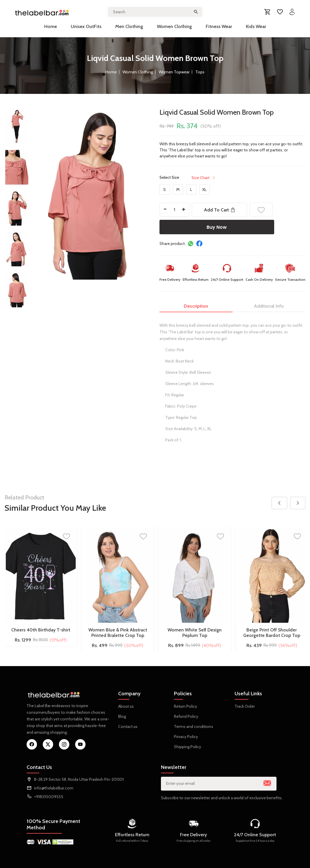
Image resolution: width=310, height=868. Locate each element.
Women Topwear (174, 72)
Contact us (128, 726)
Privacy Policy (186, 737)
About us (126, 706)
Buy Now (217, 227)
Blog (122, 716)
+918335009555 (49, 797)
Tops (200, 72)
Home (51, 26)
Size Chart (204, 178)
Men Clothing (129, 26)
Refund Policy (186, 716)
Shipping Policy (188, 747)
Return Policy (185, 706)
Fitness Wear (219, 26)
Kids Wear (256, 26)
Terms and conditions (194, 726)
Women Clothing (174, 26)
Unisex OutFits (86, 26)
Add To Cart (220, 210)
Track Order (245, 706)
